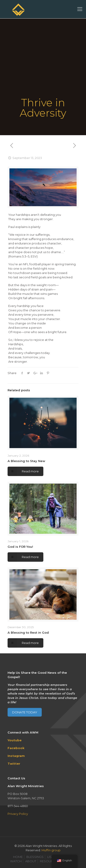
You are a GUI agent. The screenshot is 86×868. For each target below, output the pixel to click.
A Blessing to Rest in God (28, 633)
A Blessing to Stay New (26, 461)
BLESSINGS (35, 857)
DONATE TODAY (25, 712)
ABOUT (31, 861)
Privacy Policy (18, 814)
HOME (18, 857)
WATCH (16, 861)
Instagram (16, 756)
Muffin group (51, 850)
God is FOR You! (20, 547)
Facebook (16, 748)
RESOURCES (50, 861)
